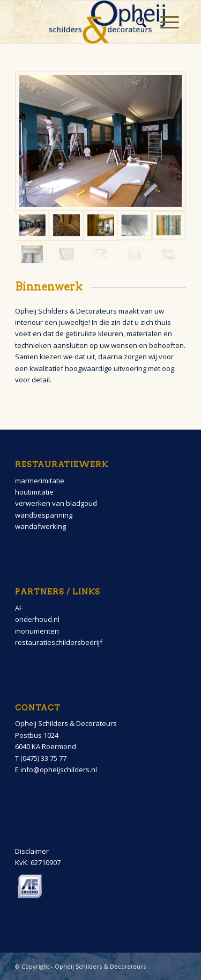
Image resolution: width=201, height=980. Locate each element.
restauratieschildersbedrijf (59, 642)
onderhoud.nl (37, 619)
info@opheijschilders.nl (59, 770)
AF (19, 608)
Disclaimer (32, 851)
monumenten (37, 631)
